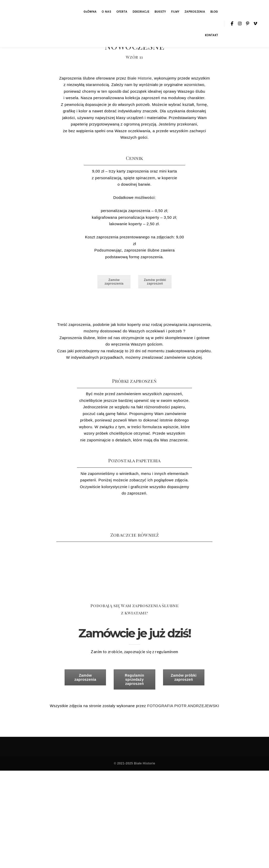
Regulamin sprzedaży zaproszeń (134, 679)
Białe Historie (140, 78)
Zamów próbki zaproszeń (155, 282)
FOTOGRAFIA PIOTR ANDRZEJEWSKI (183, 706)
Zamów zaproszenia (114, 282)
